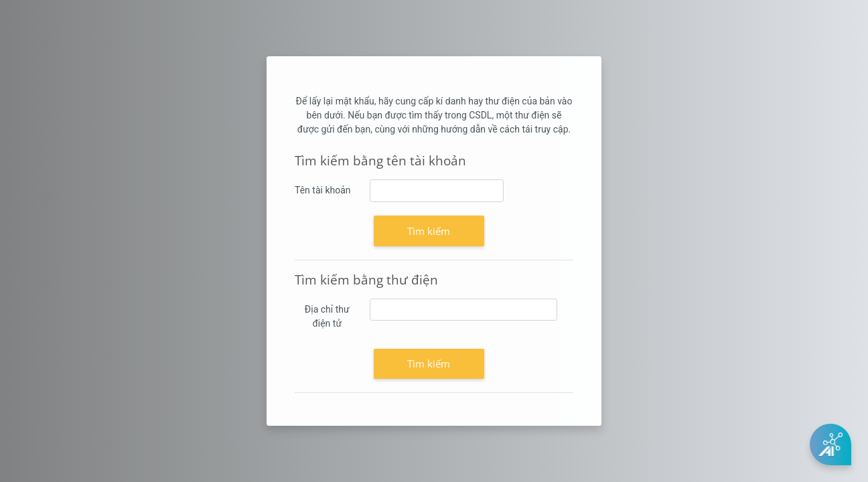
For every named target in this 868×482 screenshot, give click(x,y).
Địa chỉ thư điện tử (327, 316)
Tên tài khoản (323, 190)
